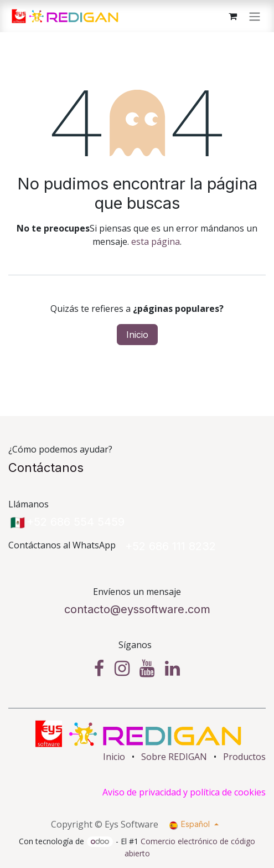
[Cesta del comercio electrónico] (232, 16)
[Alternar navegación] (255, 16)
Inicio (137, 335)
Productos (244, 757)
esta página (156, 242)
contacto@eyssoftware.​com (137, 609)
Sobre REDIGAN (174, 757)
